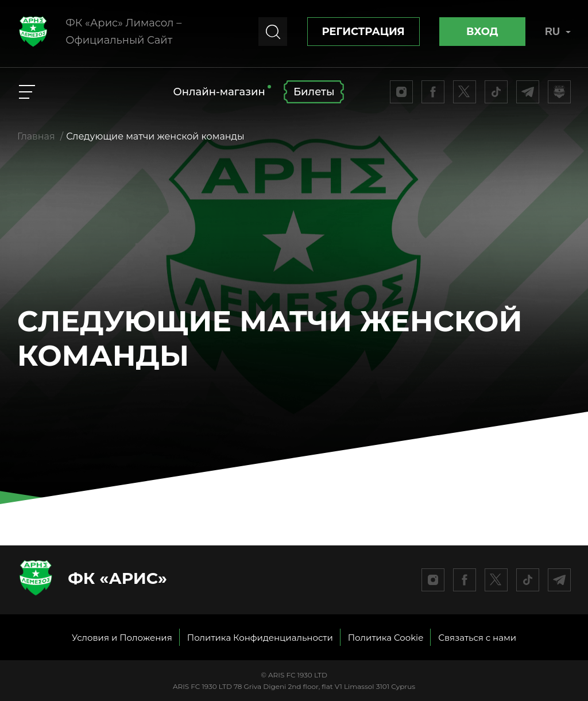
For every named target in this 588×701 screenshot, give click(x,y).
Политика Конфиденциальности (260, 638)
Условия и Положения (122, 638)
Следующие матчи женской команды (155, 136)
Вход (482, 32)
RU (558, 32)
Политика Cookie (386, 638)
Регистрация (363, 32)
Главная (36, 136)
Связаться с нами (477, 638)
